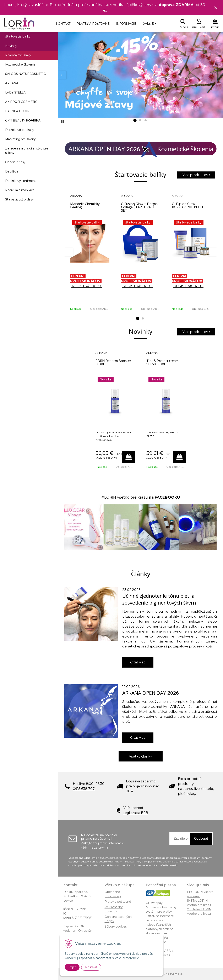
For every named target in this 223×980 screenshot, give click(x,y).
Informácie (126, 24)
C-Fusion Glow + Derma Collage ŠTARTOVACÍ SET (139, 207)
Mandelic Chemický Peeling (85, 206)
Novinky (11, 46)
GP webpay (154, 903)
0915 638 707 (84, 789)
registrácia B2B (136, 813)
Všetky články (141, 757)
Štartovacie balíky (18, 37)
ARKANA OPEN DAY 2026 (151, 693)
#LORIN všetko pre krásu (125, 498)
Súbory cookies (116, 927)
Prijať (72, 967)
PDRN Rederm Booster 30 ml (113, 363)
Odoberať (201, 839)
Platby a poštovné (93, 24)
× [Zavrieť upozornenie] (216, 8)
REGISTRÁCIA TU (86, 286)
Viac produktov (196, 175)
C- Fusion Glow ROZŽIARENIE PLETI (187, 206)
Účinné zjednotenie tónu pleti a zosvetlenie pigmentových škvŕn (159, 599)
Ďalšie (149, 24)
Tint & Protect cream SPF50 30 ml (162, 363)
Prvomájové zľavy (18, 55)
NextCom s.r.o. (174, 974)
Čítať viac (138, 662)
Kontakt (63, 24)
